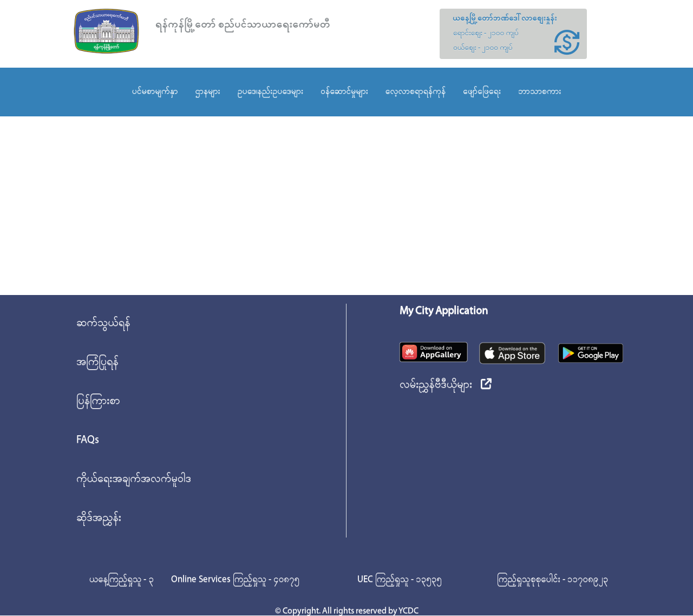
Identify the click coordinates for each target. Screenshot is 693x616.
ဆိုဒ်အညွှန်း (99, 518)
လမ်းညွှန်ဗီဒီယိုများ (446, 385)
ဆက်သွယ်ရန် (103, 323)
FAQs (88, 440)
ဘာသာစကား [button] (540, 91)
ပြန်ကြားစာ (98, 401)
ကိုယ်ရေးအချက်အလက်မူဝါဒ (134, 479)
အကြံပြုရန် (97, 362)
